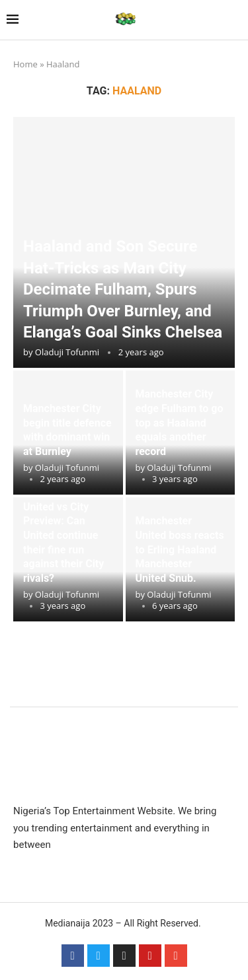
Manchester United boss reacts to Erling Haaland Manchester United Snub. (180, 549)
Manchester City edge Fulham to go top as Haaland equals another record (180, 422)
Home (25, 64)
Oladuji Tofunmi (67, 352)
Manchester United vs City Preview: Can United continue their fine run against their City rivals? (63, 535)
